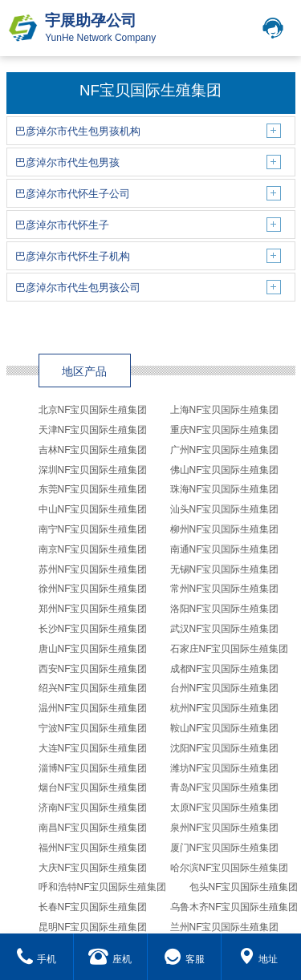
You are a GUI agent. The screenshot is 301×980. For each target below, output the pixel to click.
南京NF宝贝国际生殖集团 (93, 549)
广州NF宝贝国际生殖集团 (225, 450)
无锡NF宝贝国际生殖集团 (225, 569)
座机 (110, 959)
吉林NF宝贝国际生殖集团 (93, 450)
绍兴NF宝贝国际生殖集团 (93, 688)
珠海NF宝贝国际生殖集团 (225, 489)
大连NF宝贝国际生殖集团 (93, 748)
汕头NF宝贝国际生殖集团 (225, 509)
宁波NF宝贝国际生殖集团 (93, 728)
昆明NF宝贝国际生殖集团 (93, 927)
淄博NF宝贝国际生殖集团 (93, 768)
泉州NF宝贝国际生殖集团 (225, 828)
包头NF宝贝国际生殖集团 (244, 887)
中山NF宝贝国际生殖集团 (93, 509)
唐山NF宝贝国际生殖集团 (93, 649)
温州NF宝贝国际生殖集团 (93, 708)
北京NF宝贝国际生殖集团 (93, 410)
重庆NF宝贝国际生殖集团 (225, 430)
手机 (37, 959)
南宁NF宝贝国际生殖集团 (93, 529)
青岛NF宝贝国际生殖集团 (225, 788)
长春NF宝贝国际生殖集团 (93, 907)
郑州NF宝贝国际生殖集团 (93, 609)
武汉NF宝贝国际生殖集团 (225, 629)
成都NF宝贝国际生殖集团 (225, 669)
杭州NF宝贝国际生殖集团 (225, 708)
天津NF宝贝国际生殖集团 (93, 430)
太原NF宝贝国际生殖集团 (225, 808)
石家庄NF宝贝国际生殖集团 (230, 649)
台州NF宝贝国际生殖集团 (225, 688)
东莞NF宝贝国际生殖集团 (93, 489)
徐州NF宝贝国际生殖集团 (93, 589)
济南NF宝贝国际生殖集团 (93, 808)
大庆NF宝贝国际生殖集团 (93, 868)
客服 (184, 959)
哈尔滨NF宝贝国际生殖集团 (230, 868)
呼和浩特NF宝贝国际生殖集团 (103, 887)
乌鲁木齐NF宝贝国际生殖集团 (234, 907)
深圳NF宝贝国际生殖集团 (93, 470)
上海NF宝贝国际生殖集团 (225, 410)
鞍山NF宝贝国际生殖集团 (225, 728)
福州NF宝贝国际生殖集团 (93, 848)
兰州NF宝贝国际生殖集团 (225, 927)
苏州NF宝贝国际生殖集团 (93, 569)
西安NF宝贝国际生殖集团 (93, 669)
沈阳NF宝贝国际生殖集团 (225, 748)
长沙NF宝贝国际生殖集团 (93, 629)
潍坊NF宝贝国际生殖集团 (225, 768)
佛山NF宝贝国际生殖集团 (225, 470)
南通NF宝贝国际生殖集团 (225, 549)
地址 (258, 959)
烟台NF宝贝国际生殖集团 (93, 788)
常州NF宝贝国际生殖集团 (225, 589)
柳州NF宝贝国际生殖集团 (225, 529)
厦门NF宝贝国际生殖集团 (225, 848)
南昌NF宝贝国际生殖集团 (93, 828)
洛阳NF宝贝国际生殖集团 (225, 609)
